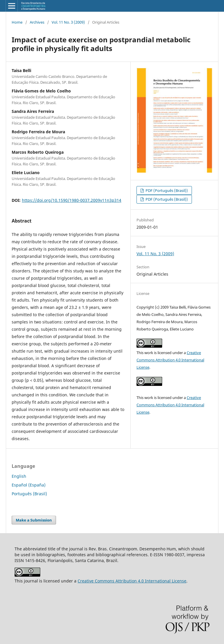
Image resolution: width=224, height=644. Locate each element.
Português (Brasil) (29, 494)
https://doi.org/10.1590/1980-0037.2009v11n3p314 (72, 200)
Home (17, 22)
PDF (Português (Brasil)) (166, 190)
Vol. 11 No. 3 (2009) (68, 22)
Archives (37, 22)
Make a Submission (34, 520)
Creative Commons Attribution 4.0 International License (170, 360)
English (19, 476)
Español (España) (29, 485)
